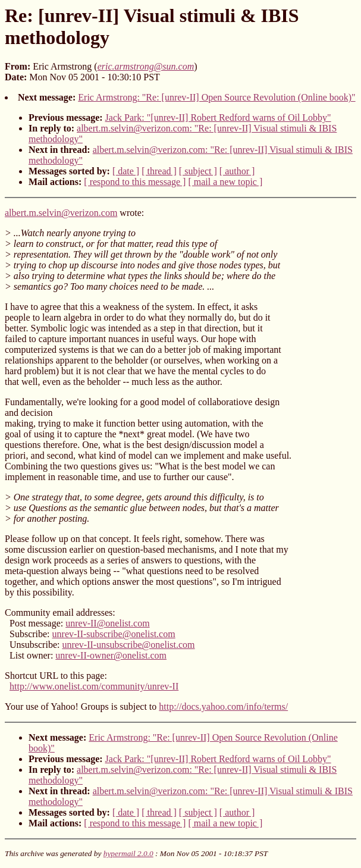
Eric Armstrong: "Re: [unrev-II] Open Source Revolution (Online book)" (216, 97)
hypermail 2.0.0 (128, 853)
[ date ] (126, 171)
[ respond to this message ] (135, 182)
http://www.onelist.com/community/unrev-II (94, 686)
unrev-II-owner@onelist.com (111, 655)
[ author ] (237, 171)
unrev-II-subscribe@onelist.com (114, 634)
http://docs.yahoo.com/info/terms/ (223, 706)
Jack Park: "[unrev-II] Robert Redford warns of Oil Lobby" (218, 117)
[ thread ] (159, 171)
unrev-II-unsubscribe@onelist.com (128, 645)
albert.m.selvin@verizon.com (61, 213)
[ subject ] (198, 171)
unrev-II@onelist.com (107, 623)
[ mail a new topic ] (225, 182)
